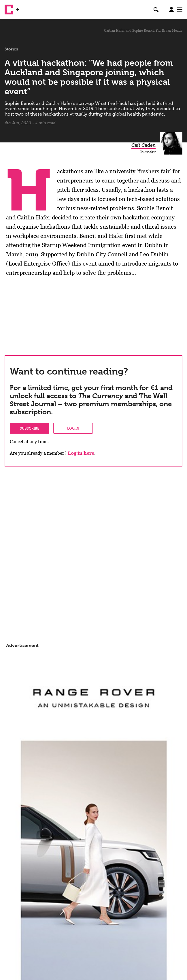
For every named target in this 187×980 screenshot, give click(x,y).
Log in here (81, 453)
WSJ (25, 7)
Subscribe (30, 428)
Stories (11, 49)
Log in (73, 428)
